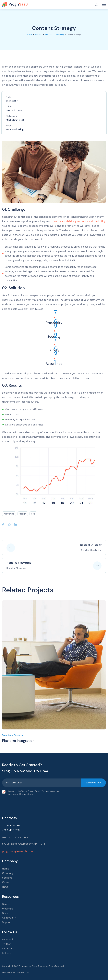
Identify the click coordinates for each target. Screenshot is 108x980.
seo (33, 514)
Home (30, 34)
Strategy (18, 735)
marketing (9, 514)
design (23, 514)
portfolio (39, 34)
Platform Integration (18, 741)
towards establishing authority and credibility (78, 221)
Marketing (60, 34)
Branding (49, 34)
